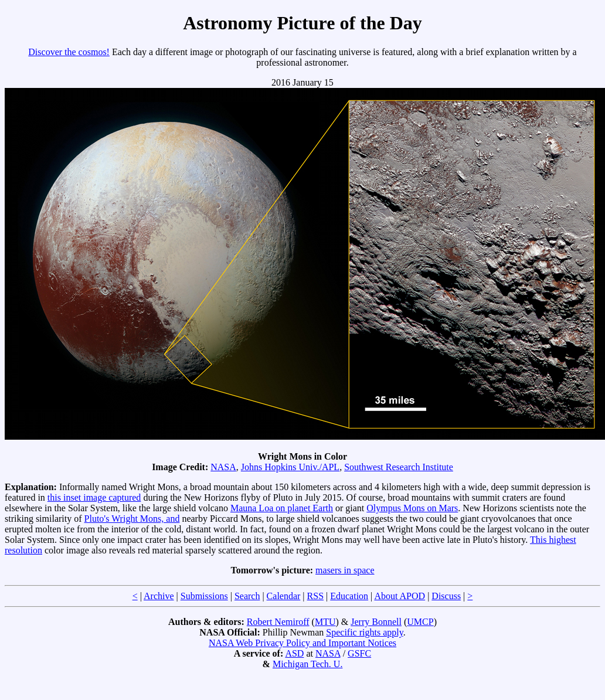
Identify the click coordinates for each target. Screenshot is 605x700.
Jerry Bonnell (376, 622)
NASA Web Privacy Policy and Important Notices (302, 643)
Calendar (284, 596)
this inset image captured (94, 497)
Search (247, 596)
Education (349, 596)
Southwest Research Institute (399, 467)
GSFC (359, 653)
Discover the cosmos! (69, 52)
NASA (223, 467)
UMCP (420, 622)
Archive (159, 596)
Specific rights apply (364, 632)
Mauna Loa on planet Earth (282, 508)
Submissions (204, 596)
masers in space (345, 570)
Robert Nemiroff (278, 622)
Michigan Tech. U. (307, 664)
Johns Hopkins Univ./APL (290, 467)
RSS (315, 596)
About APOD (400, 596)
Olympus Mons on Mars (412, 508)
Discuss (446, 596)
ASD (294, 653)
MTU (325, 622)
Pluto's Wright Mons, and (132, 519)
